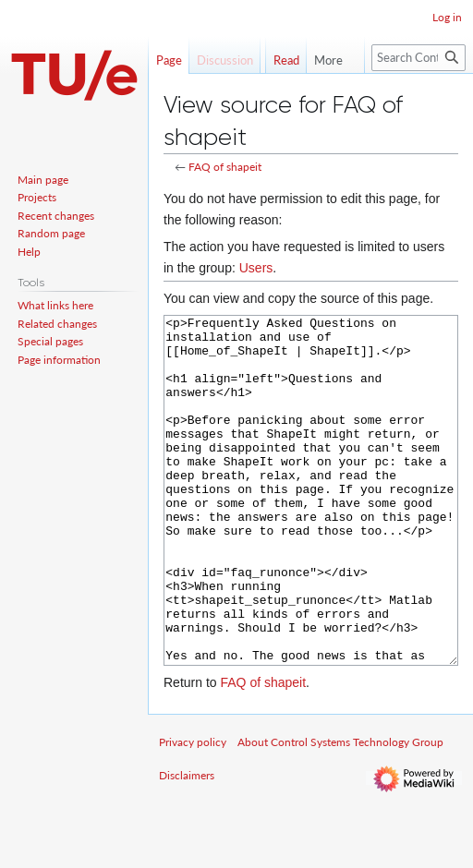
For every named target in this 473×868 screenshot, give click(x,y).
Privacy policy (193, 811)
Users (256, 268)
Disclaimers (187, 844)
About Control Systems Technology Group (340, 811)
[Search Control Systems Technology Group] (418, 95)
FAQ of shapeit (225, 167)
